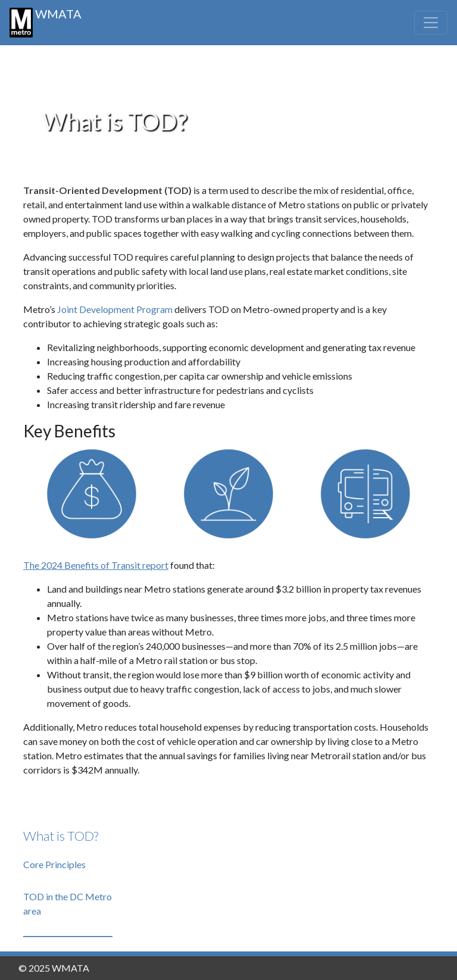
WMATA (46, 22)
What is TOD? (61, 836)
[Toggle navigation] (431, 23)
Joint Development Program (116, 309)
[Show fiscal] (92, 496)
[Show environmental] (228, 496)
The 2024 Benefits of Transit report (96, 565)
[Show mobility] (365, 496)
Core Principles (54, 864)
